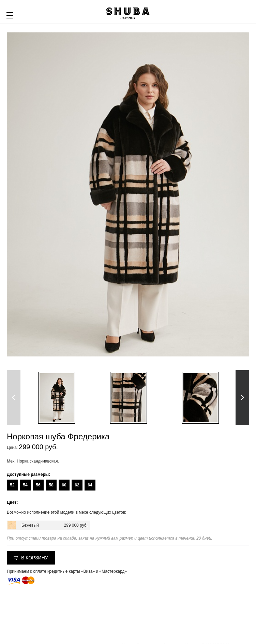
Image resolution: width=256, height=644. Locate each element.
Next (242, 397)
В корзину (35, 558)
